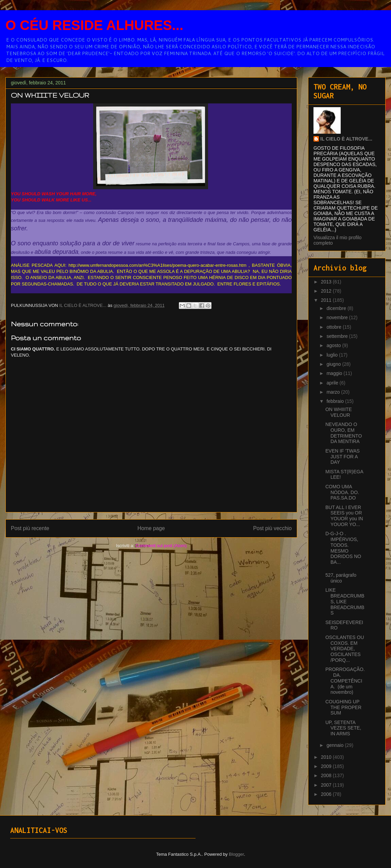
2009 (327, 766)
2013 (327, 282)
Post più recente (30, 528)
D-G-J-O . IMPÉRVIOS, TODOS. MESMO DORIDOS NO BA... (343, 548)
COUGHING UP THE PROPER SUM (343, 707)
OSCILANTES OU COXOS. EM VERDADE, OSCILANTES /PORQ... (345, 649)
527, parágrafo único (341, 578)
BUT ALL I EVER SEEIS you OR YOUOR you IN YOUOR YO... (344, 516)
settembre (338, 336)
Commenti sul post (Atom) (161, 546)
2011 (327, 300)
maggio (335, 373)
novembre (338, 317)
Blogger (236, 854)
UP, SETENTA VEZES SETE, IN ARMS (343, 728)
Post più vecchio (272, 528)
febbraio (336, 401)
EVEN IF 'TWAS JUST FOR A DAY (343, 457)
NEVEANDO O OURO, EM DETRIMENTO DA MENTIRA (344, 433)
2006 (327, 794)
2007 (327, 785)
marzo (334, 392)
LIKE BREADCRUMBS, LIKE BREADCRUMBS (345, 601)
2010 (327, 757)
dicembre (337, 308)
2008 (327, 775)
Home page (151, 528)
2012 (327, 291)
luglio (333, 355)
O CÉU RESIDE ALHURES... (94, 25)
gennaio (336, 745)
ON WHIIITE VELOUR (339, 412)
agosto (334, 345)
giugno (334, 364)
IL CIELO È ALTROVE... (346, 139)
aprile (333, 383)
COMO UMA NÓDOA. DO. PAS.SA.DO (342, 492)
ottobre (334, 327)
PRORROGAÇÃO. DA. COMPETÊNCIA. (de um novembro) (345, 681)
